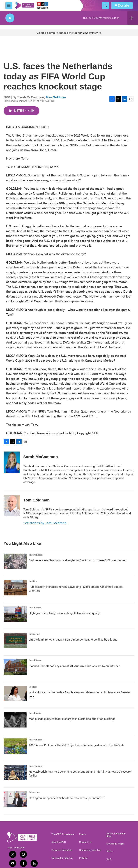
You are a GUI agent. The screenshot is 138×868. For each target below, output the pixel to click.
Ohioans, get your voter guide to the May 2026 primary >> (69, 33)
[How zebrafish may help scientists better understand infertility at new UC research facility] (15, 773)
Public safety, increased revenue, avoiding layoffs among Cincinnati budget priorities (76, 589)
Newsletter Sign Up (62, 858)
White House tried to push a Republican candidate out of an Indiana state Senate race (79, 694)
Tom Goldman (56, 97)
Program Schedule (62, 850)
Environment (36, 555)
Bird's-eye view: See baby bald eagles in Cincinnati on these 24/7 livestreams (77, 560)
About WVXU (59, 842)
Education (34, 634)
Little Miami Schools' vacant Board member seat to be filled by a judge (73, 639)
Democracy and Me (90, 850)
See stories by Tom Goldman (45, 523)
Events (83, 834)
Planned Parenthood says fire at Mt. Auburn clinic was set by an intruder (74, 666)
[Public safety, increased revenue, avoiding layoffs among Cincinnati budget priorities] (15, 588)
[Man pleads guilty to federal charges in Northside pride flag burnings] (15, 720)
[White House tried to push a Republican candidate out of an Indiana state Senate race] (15, 693)
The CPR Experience (63, 834)
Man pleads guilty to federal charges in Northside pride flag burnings (72, 719)
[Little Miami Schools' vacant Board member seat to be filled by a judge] (15, 641)
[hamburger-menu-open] (9, 5)
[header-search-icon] (105, 5)
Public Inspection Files (116, 835)
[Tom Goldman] (12, 506)
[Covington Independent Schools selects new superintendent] (15, 799)
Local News (35, 608)
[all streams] (133, 18)
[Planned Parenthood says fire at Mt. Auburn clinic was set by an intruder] (15, 667)
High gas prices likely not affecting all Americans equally (64, 613)
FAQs (110, 851)
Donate (123, 5)
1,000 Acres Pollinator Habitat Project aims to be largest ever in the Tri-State (77, 745)
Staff (109, 859)
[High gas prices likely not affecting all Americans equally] (15, 614)
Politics (33, 581)
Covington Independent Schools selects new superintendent (67, 798)
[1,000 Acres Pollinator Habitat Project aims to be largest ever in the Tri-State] (15, 746)
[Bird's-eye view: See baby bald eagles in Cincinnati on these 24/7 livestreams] (15, 561)
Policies (83, 858)
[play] (10, 18)
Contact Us (85, 842)
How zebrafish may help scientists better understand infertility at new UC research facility (80, 773)
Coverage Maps (115, 844)
